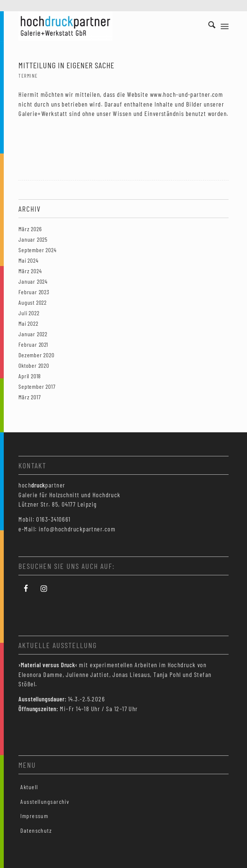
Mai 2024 (28, 260)
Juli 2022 (29, 313)
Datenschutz (36, 830)
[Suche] (208, 26)
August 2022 (33, 302)
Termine (28, 76)
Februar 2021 (33, 344)
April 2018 (30, 376)
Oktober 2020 (34, 365)
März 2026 (30, 229)
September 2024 (37, 250)
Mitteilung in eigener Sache (66, 65)
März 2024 (30, 271)
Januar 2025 (33, 239)
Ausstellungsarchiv (45, 801)
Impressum (34, 816)
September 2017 (37, 386)
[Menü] (225, 26)
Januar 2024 (33, 281)
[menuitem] (208, 26)
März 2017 (30, 397)
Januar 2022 (33, 334)
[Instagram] (44, 589)
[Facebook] (26, 589)
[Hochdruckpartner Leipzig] (102, 26)
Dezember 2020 (36, 355)
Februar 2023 (34, 292)
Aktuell (29, 787)
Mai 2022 (28, 323)
